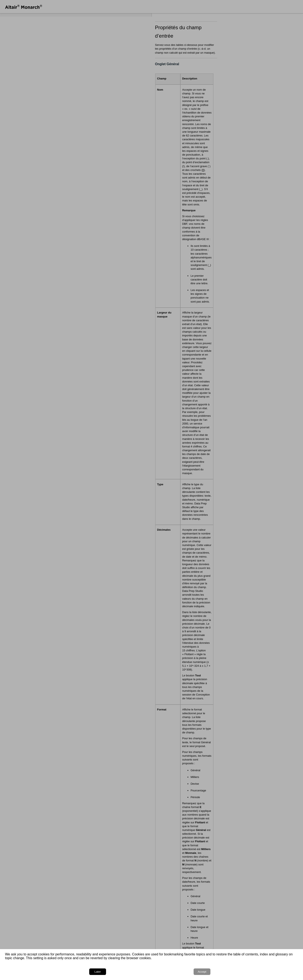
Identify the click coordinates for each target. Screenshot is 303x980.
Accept (286, 972)
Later (266, 972)
